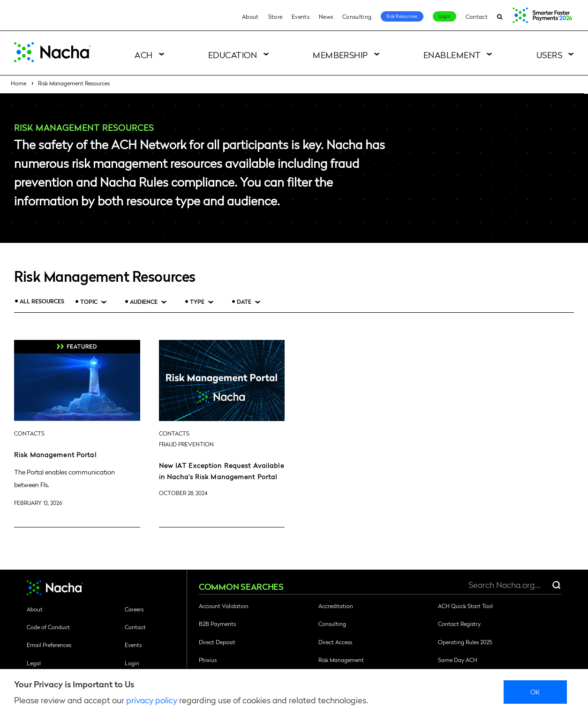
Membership (340, 55)
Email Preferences (49, 645)
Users (549, 55)
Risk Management (341, 660)
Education (233, 55)
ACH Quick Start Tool (465, 606)
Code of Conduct (48, 627)
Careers (134, 609)
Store (275, 16)
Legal (34, 663)
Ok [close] (535, 692)
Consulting (357, 16)
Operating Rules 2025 (465, 642)
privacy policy (152, 700)
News (326, 16)
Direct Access (335, 642)
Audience (144, 302)
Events (301, 16)
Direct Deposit (217, 642)
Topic (89, 302)
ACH (143, 55)
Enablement (452, 55)
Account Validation (224, 606)
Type (197, 302)
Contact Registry (459, 624)
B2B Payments (217, 624)
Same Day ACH (458, 660)
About (250, 16)
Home (19, 83)
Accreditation (336, 606)
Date (244, 302)
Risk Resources (402, 16)
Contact (477, 16)
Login (445, 16)
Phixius (208, 660)
